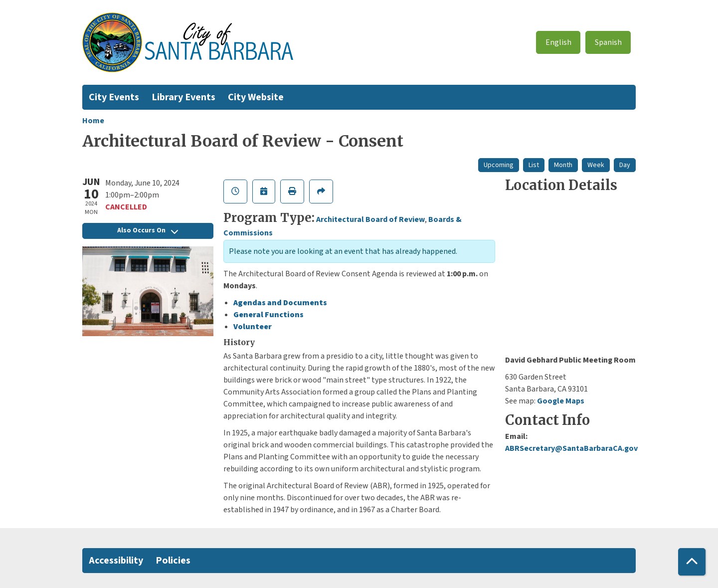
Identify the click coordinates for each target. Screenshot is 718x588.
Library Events (183, 97)
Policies (173, 561)
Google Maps (561, 401)
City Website (256, 97)
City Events (114, 97)
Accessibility (116, 561)
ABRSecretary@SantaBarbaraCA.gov (571, 448)
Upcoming (499, 165)
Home (93, 121)
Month (563, 165)
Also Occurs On (148, 230)
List (534, 165)
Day (625, 165)
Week (596, 165)
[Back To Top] (692, 562)
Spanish (608, 42)
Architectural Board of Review (370, 219)
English (558, 42)
